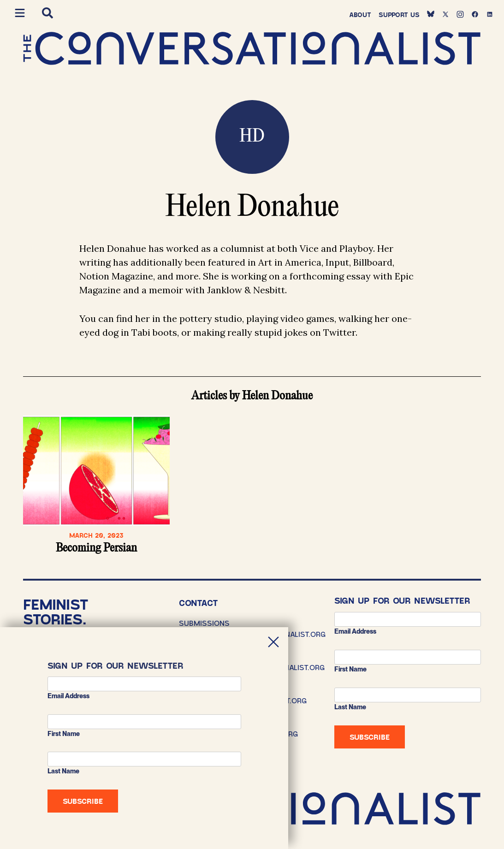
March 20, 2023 (96, 535)
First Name (350, 669)
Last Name (350, 707)
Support (399, 15)
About (360, 15)
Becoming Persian (96, 548)
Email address (355, 631)
